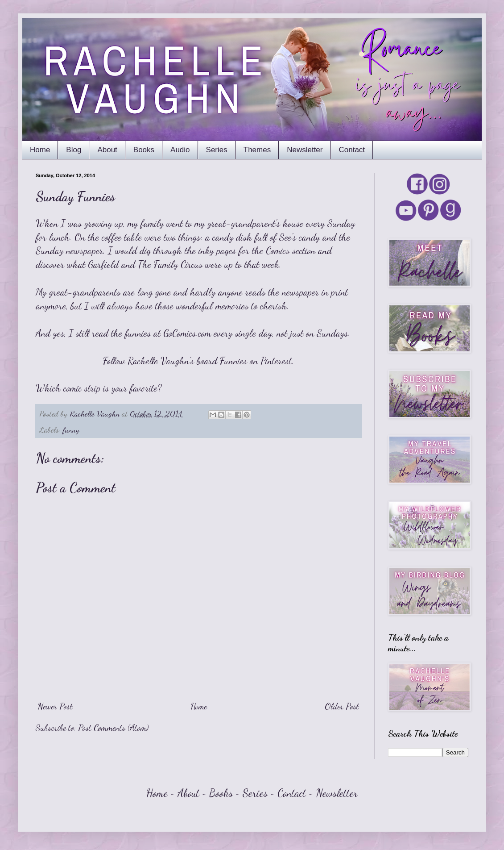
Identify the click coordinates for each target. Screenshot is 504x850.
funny (71, 429)
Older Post (342, 706)
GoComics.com (187, 333)
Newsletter (305, 150)
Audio (180, 150)
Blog (74, 150)
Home (40, 150)
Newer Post (55, 706)
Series (217, 150)
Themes (257, 150)
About (107, 150)
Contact (352, 150)
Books (144, 150)
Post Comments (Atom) (113, 728)
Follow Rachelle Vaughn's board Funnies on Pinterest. (198, 361)
